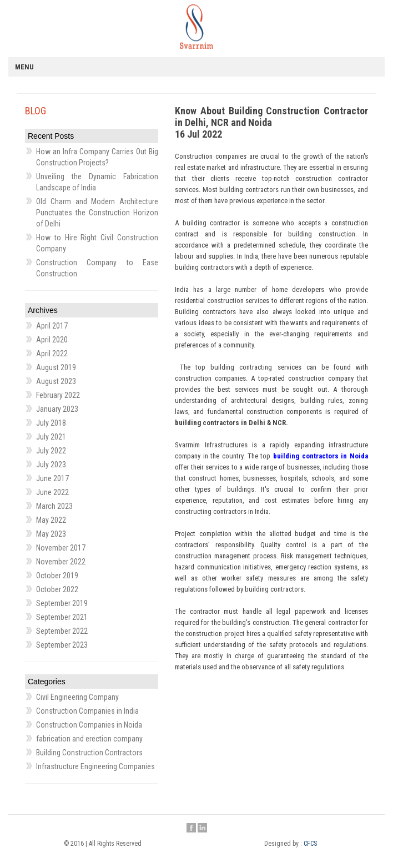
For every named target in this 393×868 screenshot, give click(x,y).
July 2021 (51, 437)
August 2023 (56, 381)
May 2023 (51, 534)
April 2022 (52, 354)
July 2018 (51, 423)
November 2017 (61, 548)
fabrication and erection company (89, 739)
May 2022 (51, 520)
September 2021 (62, 617)
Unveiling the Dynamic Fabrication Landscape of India (97, 182)
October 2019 (57, 576)
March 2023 (54, 506)
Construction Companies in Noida (89, 725)
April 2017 (52, 326)
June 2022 (52, 492)
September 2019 (62, 603)
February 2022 (58, 395)
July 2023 (51, 465)
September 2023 (62, 645)
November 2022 (61, 562)
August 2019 (56, 367)
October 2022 (57, 589)
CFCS (310, 844)
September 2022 (62, 631)
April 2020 (52, 340)
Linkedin (202, 829)
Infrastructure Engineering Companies (95, 766)
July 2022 (51, 451)
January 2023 (57, 409)
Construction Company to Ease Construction (97, 268)
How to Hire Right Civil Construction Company (97, 243)
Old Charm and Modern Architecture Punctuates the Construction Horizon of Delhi (97, 213)
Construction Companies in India (87, 711)
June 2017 (52, 478)
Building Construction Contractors (89, 753)
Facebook (191, 829)
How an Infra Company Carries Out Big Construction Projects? (97, 157)
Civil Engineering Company (77, 697)
